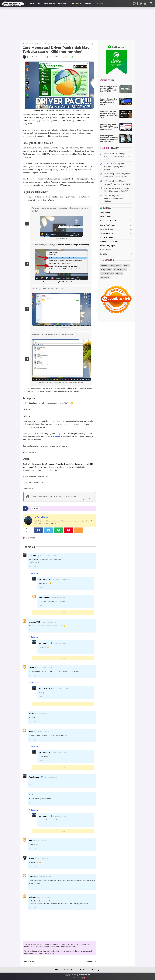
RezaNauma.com (85, 975)
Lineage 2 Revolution (109, 241)
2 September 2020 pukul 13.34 (45, 877)
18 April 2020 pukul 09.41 (41, 795)
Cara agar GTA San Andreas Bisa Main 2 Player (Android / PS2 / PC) (109, 114)
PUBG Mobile (106, 217)
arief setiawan (44, 597)
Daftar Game (105, 250)
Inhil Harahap (34, 556)
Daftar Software (107, 237)
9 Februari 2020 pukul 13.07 (41, 731)
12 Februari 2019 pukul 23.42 (45, 668)
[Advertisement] (77, 24)
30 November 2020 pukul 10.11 (59, 597)
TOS (57, 970)
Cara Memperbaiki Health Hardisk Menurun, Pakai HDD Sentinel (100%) (109, 127)
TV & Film (104, 254)
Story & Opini (106, 270)
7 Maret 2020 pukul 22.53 (60, 753)
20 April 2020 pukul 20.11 (39, 841)
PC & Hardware (107, 229)
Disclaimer (84, 970)
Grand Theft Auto (107, 225)
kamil (31, 731)
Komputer (105, 266)
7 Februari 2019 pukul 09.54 (60, 643)
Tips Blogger (35, 3)
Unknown (33, 668)
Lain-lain (99, 3)
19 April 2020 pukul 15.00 (60, 816)
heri (30, 841)
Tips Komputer (49, 3)
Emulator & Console (108, 221)
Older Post (90, 961)
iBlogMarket (105, 213)
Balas (31, 566)
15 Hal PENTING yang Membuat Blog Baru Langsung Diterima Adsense (116, 167)
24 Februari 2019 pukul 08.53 (42, 714)
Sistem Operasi (106, 233)
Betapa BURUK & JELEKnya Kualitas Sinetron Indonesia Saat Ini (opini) (118, 156)
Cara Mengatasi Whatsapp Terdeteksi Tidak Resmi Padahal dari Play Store (109, 138)
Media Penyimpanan (109, 246)
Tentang (95, 970)
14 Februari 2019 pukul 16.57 (61, 689)
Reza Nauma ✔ (44, 517)
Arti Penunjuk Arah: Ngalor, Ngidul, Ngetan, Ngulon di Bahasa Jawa (109, 89)
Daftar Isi (88, 3)
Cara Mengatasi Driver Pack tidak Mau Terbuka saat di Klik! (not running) (56, 50)
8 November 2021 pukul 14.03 (45, 897)
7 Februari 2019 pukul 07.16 (48, 622)
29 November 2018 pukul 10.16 (61, 579)
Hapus (34, 566)
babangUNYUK (35, 622)
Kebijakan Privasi (69, 970)
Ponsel (126, 266)
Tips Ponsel (62, 3)
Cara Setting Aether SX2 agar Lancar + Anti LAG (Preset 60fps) (109, 102)
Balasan (34, 573)
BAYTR (31, 858)
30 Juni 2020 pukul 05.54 (41, 859)
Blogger (119, 273)
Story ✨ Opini (76, 3)
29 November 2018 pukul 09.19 (48, 556)
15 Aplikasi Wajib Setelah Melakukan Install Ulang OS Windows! (115, 198)
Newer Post (28, 961)
